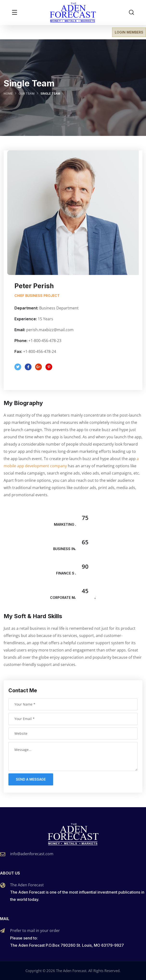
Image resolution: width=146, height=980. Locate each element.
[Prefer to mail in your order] (2, 931)
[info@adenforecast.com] (3, 854)
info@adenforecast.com (32, 854)
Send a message (31, 779)
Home (8, 94)
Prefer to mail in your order (35, 931)
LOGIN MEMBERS (129, 32)
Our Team (26, 94)
